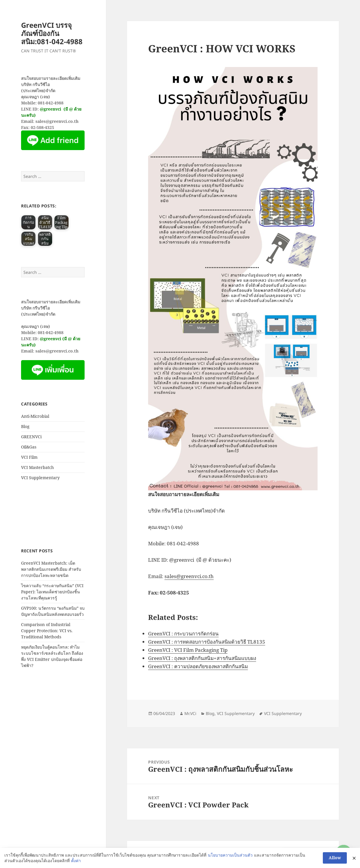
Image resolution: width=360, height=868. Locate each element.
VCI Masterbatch (37, 467)
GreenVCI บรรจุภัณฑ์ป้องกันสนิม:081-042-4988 (52, 33)
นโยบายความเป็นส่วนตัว (230, 855)
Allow (335, 858)
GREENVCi (31, 437)
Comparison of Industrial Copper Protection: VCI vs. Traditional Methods (47, 631)
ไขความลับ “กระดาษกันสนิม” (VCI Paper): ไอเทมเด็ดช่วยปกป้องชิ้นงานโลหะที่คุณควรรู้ (52, 592)
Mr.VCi (190, 713)
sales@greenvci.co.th (189, 576)
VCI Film (29, 457)
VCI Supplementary (40, 478)
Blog (25, 426)
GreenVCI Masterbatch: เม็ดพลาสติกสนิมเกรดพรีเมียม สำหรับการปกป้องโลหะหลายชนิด (51, 569)
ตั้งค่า (76, 861)
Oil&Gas (29, 447)
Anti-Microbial (35, 416)
